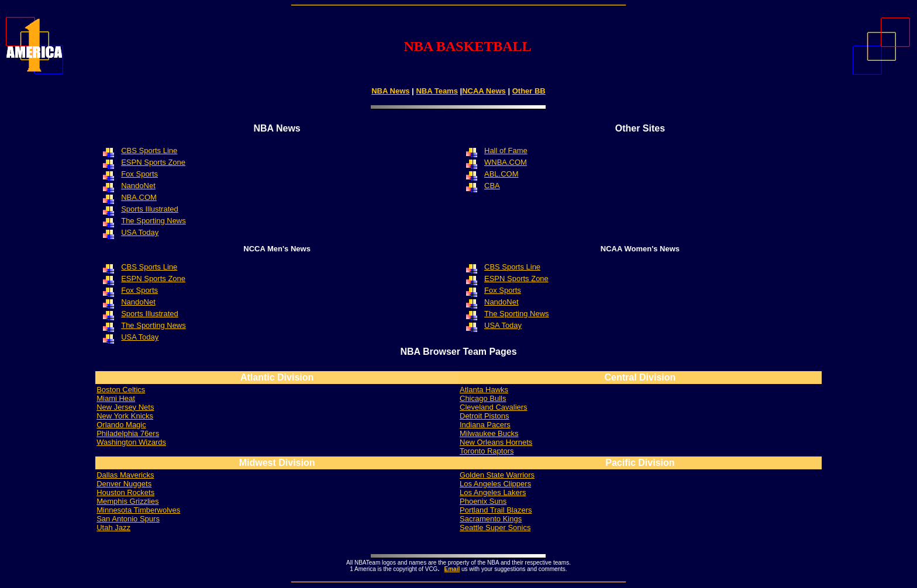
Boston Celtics (121, 390)
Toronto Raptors (487, 451)
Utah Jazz (113, 528)
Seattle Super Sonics (495, 528)
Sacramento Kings (491, 519)
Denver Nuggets (124, 484)
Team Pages (489, 352)
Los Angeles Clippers (495, 484)
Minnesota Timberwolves (138, 510)
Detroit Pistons (485, 416)
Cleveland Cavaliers (494, 407)
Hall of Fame (506, 151)
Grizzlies (127, 501)
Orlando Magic (121, 425)
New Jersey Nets (125, 407)
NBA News (390, 91)
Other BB (529, 91)
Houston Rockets (125, 492)
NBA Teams (437, 91)
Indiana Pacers (485, 425)
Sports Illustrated (150, 209)
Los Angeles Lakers (493, 492)
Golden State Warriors (497, 475)
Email (452, 569)
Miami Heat (116, 398)
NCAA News (484, 91)
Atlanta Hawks (484, 390)
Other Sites (640, 128)
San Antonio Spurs (128, 519)
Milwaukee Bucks (489, 433)
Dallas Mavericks (125, 475)
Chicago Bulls (483, 398)
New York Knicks (125, 416)
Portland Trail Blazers (496, 510)
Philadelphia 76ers (128, 433)
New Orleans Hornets (496, 442)
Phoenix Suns (483, 501)
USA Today (140, 337)
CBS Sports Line (512, 267)
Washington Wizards (131, 442)
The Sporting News (154, 325)
